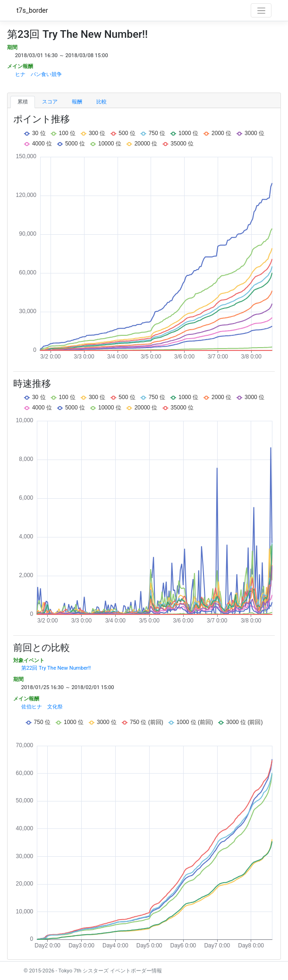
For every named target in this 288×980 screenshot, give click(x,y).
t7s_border (32, 10)
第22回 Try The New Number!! (56, 668)
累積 (23, 102)
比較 (102, 102)
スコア (50, 102)
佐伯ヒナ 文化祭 (42, 707)
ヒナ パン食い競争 (38, 74)
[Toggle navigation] (261, 10)
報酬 (77, 102)
